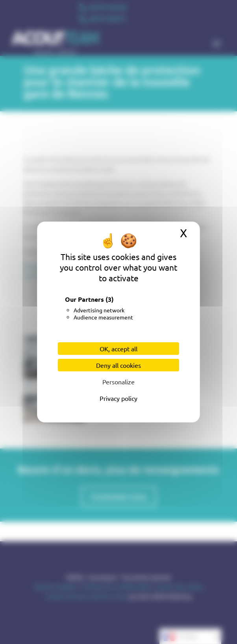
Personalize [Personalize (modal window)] (119, 382)
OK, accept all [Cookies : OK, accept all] (119, 349)
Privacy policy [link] (119, 398)
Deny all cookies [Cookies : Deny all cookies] (119, 365)
